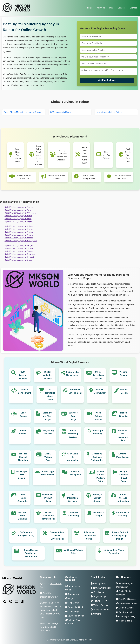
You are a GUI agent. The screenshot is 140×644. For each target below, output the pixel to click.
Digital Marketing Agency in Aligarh (18, 222)
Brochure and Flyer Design (47, 416)
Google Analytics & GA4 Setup (124, 476)
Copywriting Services (48, 432)
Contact (133, 8)
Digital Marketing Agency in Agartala (19, 207)
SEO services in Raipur (61, 112)
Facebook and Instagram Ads (123, 435)
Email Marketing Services (73, 434)
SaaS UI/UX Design (98, 514)
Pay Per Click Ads (126, 599)
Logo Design (23, 414)
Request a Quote (75, 607)
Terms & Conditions (101, 588)
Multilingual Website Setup (73, 552)
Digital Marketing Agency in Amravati (19, 229)
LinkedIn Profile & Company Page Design (120, 536)
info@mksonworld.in (49, 597)
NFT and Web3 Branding (22, 516)
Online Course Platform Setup (101, 476)
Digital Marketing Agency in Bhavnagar (20, 254)
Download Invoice (75, 616)
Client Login (72, 611)
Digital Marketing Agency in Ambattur (19, 226)
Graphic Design (124, 391)
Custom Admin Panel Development (57, 536)
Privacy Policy (99, 584)
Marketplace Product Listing (48, 498)
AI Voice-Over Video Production (114, 552)
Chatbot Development (75, 473)
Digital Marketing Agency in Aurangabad (21, 241)
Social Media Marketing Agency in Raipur (22, 112)
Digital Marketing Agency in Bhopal (18, 260)
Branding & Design (126, 616)
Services (122, 8)
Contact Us (72, 594)
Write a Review (99, 605)
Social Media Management (72, 374)
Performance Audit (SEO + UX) (26, 534)
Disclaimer (97, 592)
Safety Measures (100, 610)
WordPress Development (75, 391)
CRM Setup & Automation (73, 457)
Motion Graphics (124, 414)
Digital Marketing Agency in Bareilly (19, 248)
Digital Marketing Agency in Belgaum (19, 251)
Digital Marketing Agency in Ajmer (18, 219)
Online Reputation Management (48, 516)
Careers (96, 614)
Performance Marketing (122, 514)
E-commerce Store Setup (50, 394)
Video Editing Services (98, 416)
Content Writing (23, 432)
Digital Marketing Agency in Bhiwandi (19, 257)
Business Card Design (73, 416)
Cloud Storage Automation (123, 498)
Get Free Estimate (107, 81)
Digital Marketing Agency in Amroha (19, 235)
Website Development (24, 391)
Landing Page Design (122, 455)
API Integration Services (72, 498)
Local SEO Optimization (100, 391)
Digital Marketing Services (47, 375)
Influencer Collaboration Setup (89, 536)
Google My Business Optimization (97, 457)
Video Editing (124, 621)
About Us (101, 8)
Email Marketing (125, 612)
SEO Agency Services (23, 375)
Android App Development (48, 473)
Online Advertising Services (98, 375)
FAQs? (70, 598)
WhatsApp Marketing (98, 432)
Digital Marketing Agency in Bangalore (20, 246)
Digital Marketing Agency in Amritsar (19, 232)
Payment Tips (98, 597)
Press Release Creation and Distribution (31, 553)
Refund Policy (99, 601)
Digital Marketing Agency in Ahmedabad (21, 213)
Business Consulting (73, 514)
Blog (111, 8)
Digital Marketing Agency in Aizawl (18, 216)
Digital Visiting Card (48, 457)
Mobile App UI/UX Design (21, 475)
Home (90, 8)
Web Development (126, 603)
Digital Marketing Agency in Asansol (19, 238)
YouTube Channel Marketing (23, 457)
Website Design (123, 374)
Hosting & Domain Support (97, 498)
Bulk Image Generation (23, 498)
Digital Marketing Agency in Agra (18, 210)
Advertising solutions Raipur (109, 112)
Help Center (72, 603)
